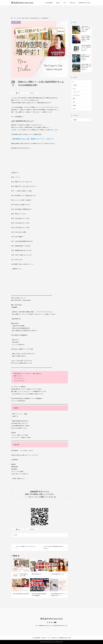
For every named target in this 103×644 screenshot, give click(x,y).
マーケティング (76, 92)
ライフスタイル (76, 95)
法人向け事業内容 (49, 3)
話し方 (74, 109)
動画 (74, 99)
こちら (26, 497)
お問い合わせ (72, 3)
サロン (74, 88)
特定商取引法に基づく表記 (84, 3)
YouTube (16, 22)
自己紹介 (58, 3)
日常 (74, 102)
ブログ (65, 3)
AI (73, 82)
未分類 (74, 105)
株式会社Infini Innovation (22, 3)
